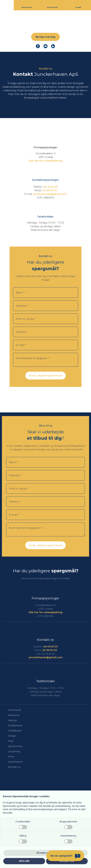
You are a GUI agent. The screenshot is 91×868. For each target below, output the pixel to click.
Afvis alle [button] (24, 861)
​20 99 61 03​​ (49, 190)
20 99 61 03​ (50, 650)
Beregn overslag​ (45, 37)
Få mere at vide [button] (46, 853)
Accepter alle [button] (67, 861)
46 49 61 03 (51, 187)
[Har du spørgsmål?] (65, 856)
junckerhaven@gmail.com (50, 194)
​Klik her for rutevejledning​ (46, 161)
